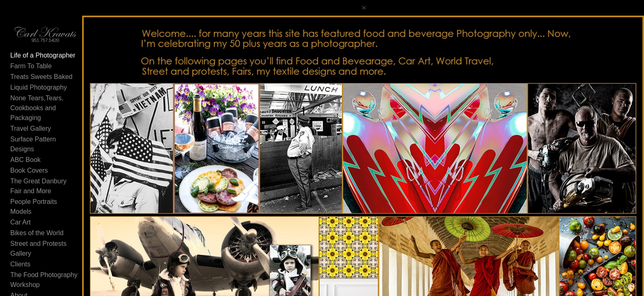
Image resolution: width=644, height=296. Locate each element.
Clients (20, 225)
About (19, 246)
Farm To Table (31, 76)
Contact (22, 257)
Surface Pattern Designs (46, 140)
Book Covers (29, 161)
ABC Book (25, 150)
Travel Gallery (31, 129)
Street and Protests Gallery (50, 214)
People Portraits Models (45, 182)
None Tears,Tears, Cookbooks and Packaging (61, 113)
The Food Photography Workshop (60, 236)
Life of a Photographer (43, 66)
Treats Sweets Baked (41, 87)
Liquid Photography (39, 98)
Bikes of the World (37, 204)
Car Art (21, 193)
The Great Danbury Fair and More (60, 172)
